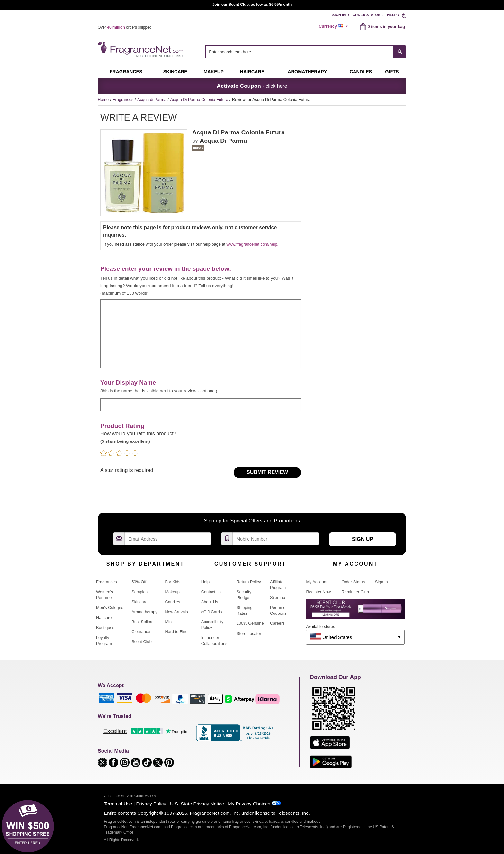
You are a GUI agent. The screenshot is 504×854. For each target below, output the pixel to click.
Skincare (175, 72)
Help (392, 15)
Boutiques (105, 627)
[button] (103, 762)
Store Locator (249, 634)
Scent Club (142, 642)
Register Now (318, 592)
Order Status (367, 15)
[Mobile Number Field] (276, 539)
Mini (169, 622)
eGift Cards (212, 612)
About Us (210, 602)
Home (103, 100)
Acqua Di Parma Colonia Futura (200, 100)
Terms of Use (118, 804)
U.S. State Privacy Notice (197, 804)
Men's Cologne (110, 608)
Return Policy (249, 582)
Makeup (213, 72)
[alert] (335, 26)
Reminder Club (355, 592)
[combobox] (306, 52)
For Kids (173, 582)
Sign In (339, 15)
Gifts (392, 72)
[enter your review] (201, 334)
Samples (139, 592)
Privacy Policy (151, 804)
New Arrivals (176, 612)
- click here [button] (252, 86)
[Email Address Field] (168, 539)
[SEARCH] (400, 52)
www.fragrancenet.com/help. (252, 244)
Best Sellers (142, 622)
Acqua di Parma (153, 100)
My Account (317, 582)
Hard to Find (176, 632)
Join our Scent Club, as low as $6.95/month (252, 5)
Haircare (252, 72)
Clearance (141, 632)
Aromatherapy (144, 612)
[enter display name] (201, 405)
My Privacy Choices (249, 804)
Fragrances (126, 72)
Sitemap (278, 598)
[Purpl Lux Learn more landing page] (355, 611)
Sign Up (363, 539)
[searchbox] (299, 52)
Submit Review (267, 472)
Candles (172, 602)
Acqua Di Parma (223, 141)
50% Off (139, 582)
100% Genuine (250, 623)
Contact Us (211, 592)
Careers (277, 623)
